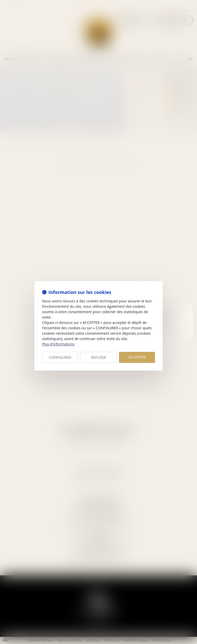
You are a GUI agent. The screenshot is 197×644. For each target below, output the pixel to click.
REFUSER (98, 357)
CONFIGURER (60, 357)
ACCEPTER (137, 357)
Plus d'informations (58, 344)
